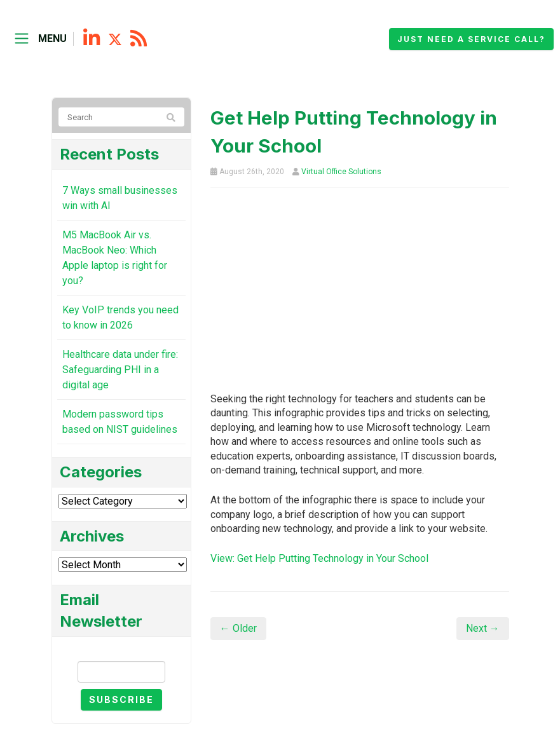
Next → (483, 628)
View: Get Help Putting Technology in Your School (319, 558)
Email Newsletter (121, 650)
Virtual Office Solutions (341, 172)
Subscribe (121, 699)
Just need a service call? (471, 39)
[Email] (121, 672)
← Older (238, 628)
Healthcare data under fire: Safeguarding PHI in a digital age (120, 370)
